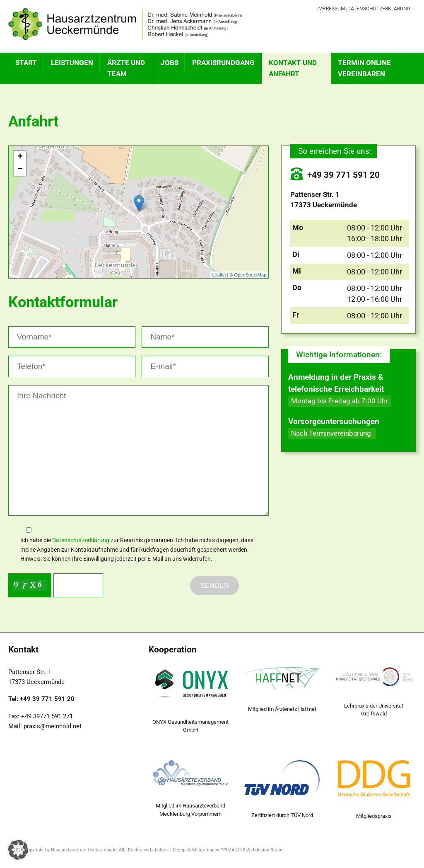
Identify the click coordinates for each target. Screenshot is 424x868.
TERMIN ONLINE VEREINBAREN (364, 68)
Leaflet (219, 275)
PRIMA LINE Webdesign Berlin (251, 850)
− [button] (20, 170)
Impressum (331, 9)
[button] (18, 850)
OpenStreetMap (251, 275)
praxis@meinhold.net (53, 726)
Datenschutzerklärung (379, 9)
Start (26, 63)
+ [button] (20, 157)
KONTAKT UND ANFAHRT (293, 68)
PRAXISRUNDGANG (223, 63)
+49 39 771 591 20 (335, 175)
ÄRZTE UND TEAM (126, 68)
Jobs (170, 63)
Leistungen (72, 63)
